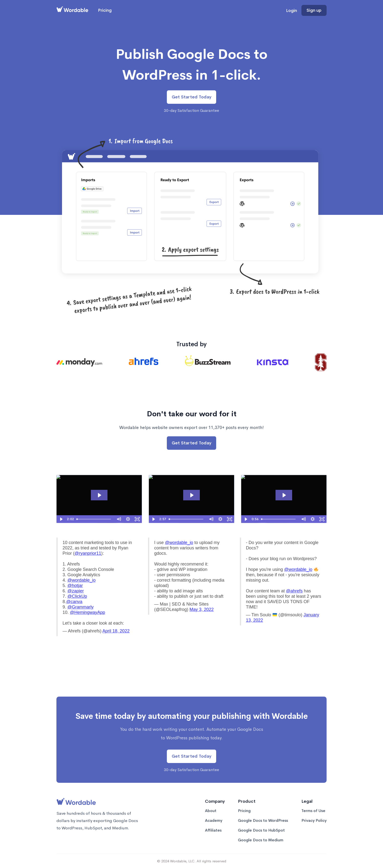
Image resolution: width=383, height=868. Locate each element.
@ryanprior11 (88, 565)
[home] (72, 10)
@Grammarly (80, 618)
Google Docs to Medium (261, 845)
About (211, 815)
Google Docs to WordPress (263, 825)
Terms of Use (313, 815)
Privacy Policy (314, 825)
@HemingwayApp (87, 624)
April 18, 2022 (116, 642)
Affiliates (213, 835)
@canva (74, 613)
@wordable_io (81, 591)
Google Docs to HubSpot (261, 835)
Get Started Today (191, 97)
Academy (214, 825)
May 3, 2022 (202, 621)
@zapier (76, 602)
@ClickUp (77, 607)
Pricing (105, 10)
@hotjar (75, 597)
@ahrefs (294, 602)
